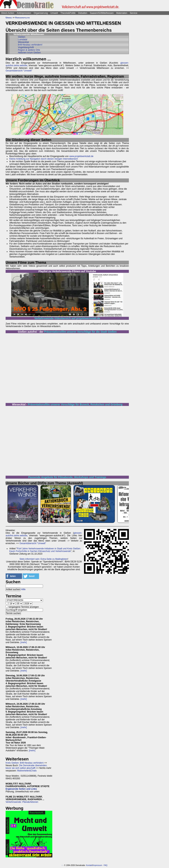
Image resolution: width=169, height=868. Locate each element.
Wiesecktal (23, 42)
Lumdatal (23, 40)
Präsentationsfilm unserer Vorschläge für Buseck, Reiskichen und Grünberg (75, 404)
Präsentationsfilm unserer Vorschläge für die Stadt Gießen (80, 332)
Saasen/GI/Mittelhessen (102, 13)
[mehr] (24, 642)
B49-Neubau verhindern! (30, 45)
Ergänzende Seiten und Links (21, 789)
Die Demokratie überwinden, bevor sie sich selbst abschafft (26, 767)
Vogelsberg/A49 (26, 47)
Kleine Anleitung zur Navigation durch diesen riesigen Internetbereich (44, 159)
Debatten (83, 13)
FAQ (106, 865)
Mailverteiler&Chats (27, 771)
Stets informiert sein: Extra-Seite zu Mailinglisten (44, 559)
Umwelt (54, 13)
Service (134, 13)
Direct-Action (8, 13)
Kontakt (89, 865)
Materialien (122, 13)
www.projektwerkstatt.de (81, 156)
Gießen (22, 37)
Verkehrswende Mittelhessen (29, 34)
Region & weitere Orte (29, 50)
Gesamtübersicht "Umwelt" (19, 71)
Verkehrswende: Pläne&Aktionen (22, 802)
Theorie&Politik (68, 13)
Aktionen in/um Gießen (29, 53)
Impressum (97, 865)
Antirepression (24, 13)
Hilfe (23, 589)
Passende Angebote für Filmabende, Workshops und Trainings (67, 477)
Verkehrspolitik (23, 18)
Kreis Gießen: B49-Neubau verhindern (25, 763)
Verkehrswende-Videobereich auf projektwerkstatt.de (67, 318)
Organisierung (41, 13)
